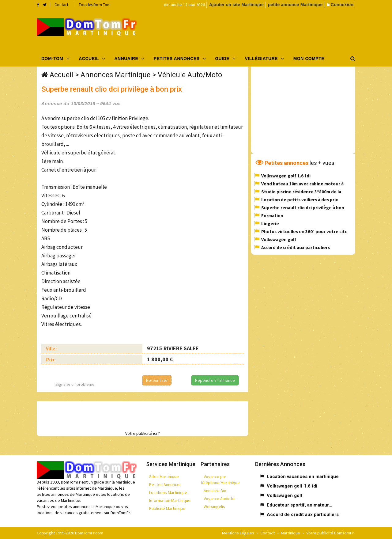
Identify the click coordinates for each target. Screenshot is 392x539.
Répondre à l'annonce (215, 380)
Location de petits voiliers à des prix (300, 200)
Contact (61, 5)
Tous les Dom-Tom (95, 5)
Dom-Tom (52, 59)
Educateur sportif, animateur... (300, 505)
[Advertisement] (258, 29)
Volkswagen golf (279, 239)
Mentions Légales (238, 533)
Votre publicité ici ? (143, 433)
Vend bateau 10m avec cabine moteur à (302, 184)
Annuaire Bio (215, 491)
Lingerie (270, 224)
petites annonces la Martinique (87, 507)
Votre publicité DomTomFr (330, 533)
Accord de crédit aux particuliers (296, 247)
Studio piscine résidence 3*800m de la (301, 192)
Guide (222, 59)
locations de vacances (57, 513)
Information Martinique (170, 500)
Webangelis (214, 507)
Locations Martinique (168, 492)
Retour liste (157, 380)
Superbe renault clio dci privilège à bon (303, 208)
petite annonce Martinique (295, 5)
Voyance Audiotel (220, 499)
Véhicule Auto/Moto (190, 75)
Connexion (342, 5)
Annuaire (126, 59)
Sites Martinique (164, 476)
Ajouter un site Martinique (236, 5)
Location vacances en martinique (303, 476)
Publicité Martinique (167, 508)
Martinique (290, 533)
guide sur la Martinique (114, 482)
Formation (272, 216)
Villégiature (262, 59)
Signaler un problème (75, 384)
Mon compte (309, 59)
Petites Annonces (177, 59)
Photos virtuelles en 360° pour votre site (304, 232)
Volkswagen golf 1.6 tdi (286, 176)
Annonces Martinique (115, 75)
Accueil (89, 59)
